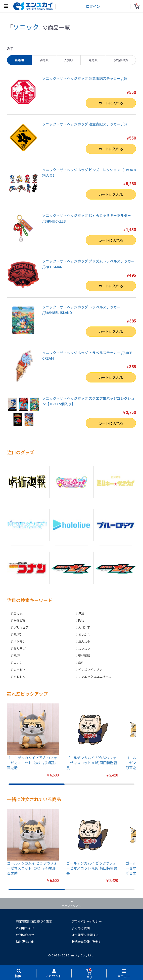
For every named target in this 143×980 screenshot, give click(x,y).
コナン (18, 662)
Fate (81, 620)
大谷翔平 (84, 627)
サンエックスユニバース (95, 676)
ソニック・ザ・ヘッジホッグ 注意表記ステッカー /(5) (85, 124)
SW (80, 662)
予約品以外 (121, 60)
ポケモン (20, 641)
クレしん (20, 676)
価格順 (44, 60)
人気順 (69, 60)
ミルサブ (20, 648)
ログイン (93, 6)
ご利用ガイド (25, 928)
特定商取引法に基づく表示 (34, 921)
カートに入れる (111, 103)
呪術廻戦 (84, 655)
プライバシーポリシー (87, 921)
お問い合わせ (25, 935)
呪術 (17, 655)
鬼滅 (81, 613)
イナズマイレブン (90, 669)
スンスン (84, 648)
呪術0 (17, 634)
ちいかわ (84, 634)
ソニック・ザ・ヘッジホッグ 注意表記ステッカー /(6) (85, 78)
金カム (18, 613)
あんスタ (84, 641)
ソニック (26, 27)
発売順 (93, 60)
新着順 (19, 60)
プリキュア (21, 627)
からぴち (20, 620)
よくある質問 (81, 928)
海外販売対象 (25, 941)
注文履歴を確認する (85, 935)
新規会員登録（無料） (87, 941)
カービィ (20, 669)
